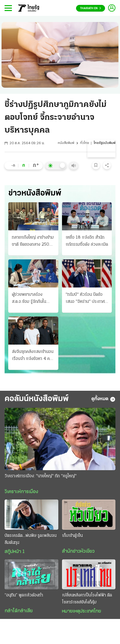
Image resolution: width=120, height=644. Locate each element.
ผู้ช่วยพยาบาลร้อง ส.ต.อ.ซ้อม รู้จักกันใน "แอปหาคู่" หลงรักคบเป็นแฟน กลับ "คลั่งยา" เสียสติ (33, 299)
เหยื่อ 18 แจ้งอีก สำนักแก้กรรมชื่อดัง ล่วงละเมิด (87, 241)
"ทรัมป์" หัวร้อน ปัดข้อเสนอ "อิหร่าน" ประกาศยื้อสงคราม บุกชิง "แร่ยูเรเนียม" (85, 299)
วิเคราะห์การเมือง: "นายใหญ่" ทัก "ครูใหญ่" (41, 476)
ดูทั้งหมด (103, 399)
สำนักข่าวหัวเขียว (78, 551)
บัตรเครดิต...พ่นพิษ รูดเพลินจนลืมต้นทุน (31, 539)
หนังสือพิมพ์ (66, 143)
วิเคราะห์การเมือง (21, 492)
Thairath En (91, 8)
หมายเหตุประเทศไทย (82, 611)
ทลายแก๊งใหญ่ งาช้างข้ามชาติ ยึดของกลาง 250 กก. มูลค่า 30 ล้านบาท (33, 242)
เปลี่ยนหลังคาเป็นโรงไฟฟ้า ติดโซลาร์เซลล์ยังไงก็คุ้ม (87, 599)
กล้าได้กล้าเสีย (19, 611)
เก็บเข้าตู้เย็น (72, 536)
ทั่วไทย (85, 143)
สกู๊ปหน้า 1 (15, 552)
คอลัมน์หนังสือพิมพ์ (37, 399)
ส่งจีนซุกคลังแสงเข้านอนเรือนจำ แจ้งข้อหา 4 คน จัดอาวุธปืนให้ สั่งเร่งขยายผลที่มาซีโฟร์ (33, 356)
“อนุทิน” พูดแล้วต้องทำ (24, 595)
